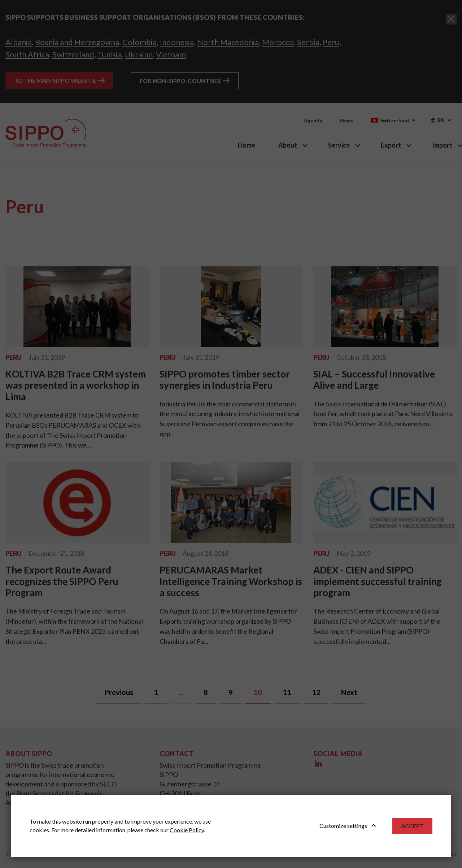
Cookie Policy (187, 830)
